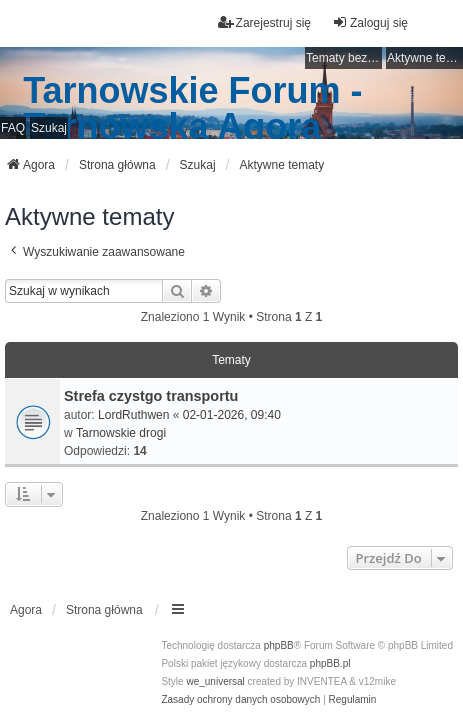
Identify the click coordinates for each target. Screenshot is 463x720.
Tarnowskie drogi (121, 433)
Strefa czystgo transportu (151, 396)
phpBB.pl (330, 663)
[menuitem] (240, 700)
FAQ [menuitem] (13, 128)
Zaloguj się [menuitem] (370, 22)
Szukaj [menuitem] (49, 128)
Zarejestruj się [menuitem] (264, 22)
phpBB (279, 645)
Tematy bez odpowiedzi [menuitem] (344, 58)
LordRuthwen (133, 415)
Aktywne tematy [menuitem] (425, 58)
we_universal (215, 681)
